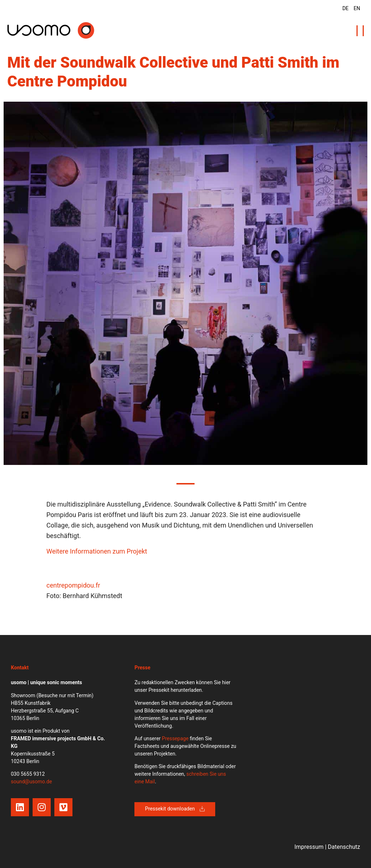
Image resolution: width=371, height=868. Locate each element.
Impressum (309, 847)
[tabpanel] (185, 283)
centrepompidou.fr (73, 585)
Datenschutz (344, 847)
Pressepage (175, 738)
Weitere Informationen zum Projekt (97, 551)
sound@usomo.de (31, 782)
